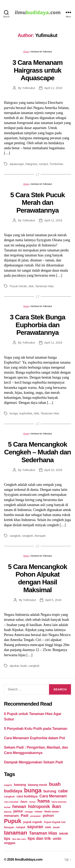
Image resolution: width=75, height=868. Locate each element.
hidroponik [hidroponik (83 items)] (39, 806)
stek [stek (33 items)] (48, 827)
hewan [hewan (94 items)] (19, 806)
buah (24, 666)
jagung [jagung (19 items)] (8, 811)
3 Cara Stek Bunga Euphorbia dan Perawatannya (37, 325)
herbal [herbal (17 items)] (7, 807)
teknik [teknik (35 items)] (64, 833)
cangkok (15, 536)
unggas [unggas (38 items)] (10, 843)
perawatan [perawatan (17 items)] (35, 816)
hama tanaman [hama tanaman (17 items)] (59, 802)
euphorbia (26, 413)
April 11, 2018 (53, 88)
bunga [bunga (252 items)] (33, 790)
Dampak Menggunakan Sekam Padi (33, 762)
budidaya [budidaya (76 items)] (13, 791)
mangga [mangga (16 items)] (29, 812)
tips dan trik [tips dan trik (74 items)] (39, 838)
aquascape (17, 164)
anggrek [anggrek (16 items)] (8, 785)
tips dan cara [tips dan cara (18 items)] (19, 839)
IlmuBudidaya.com (29, 859)
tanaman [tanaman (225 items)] (15, 833)
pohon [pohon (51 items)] (48, 815)
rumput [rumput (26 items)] (21, 827)
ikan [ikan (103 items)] (56, 806)
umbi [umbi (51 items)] (57, 838)
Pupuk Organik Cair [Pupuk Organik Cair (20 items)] (55, 822)
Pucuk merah (18, 286)
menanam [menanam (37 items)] (11, 816)
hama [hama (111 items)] (43, 801)
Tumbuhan (56, 164)
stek (31, 286)
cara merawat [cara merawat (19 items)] (11, 802)
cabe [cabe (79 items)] (63, 791)
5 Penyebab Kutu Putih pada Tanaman (36, 729)
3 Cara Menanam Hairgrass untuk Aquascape (37, 70)
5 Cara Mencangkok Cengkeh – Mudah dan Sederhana (38, 452)
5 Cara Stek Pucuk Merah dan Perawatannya (37, 202)
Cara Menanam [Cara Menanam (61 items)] (53, 796)
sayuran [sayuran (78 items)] (35, 827)
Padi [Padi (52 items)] (25, 815)
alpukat (14, 666)
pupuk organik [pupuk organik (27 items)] (33, 822)
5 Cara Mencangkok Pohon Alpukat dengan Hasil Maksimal (37, 578)
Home (26, 52)
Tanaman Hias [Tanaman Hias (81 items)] (43, 833)
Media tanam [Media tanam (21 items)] (52, 812)
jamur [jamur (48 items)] (18, 811)
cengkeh (27, 536)
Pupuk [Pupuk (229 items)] (13, 821)
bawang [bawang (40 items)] (20, 785)
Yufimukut (29, 88)
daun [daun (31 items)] (24, 801)
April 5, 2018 (53, 600)
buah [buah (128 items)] (55, 784)
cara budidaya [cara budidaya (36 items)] (27, 796)
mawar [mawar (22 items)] (38, 811)
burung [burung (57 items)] (50, 791)
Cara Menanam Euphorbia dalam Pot (34, 738)
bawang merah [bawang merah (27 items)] (38, 785)
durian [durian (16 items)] (32, 802)
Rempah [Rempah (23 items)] (9, 827)
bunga (14, 413)
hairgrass (31, 164)
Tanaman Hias (44, 286)
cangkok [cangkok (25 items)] (9, 796)
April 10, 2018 (53, 470)
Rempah (40, 536)
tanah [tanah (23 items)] (56, 827)
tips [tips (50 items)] (7, 838)
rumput (43, 164)
